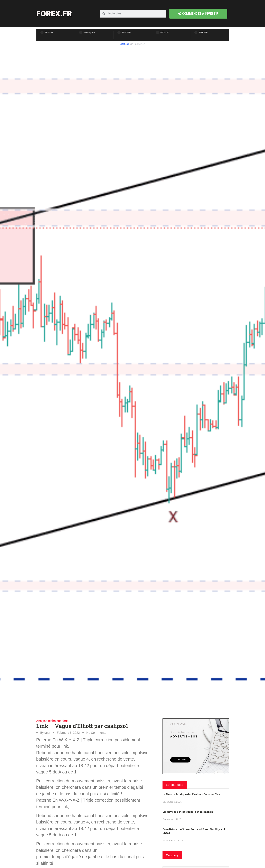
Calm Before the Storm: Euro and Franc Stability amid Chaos (194, 831)
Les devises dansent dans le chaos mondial (188, 812)
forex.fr (54, 14)
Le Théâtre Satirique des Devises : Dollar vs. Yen (191, 794)
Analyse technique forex (53, 721)
